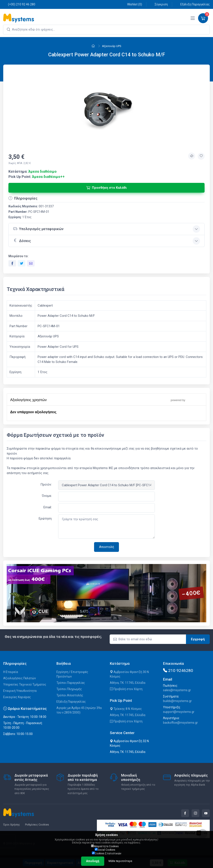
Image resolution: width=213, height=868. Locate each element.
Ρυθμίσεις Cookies (37, 825)
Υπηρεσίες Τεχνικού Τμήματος (25, 684)
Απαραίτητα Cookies (105, 846)
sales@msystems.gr (177, 690)
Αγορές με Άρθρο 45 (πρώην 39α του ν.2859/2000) (79, 710)
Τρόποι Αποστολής (70, 695)
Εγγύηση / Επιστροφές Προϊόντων (72, 674)
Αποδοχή (93, 861)
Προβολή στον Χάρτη (126, 689)
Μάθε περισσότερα (120, 861)
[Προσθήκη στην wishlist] (201, 156)
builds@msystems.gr (177, 701)
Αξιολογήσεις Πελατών (20, 678)
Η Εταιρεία (11, 672)
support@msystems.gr (179, 712)
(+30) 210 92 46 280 (19, 4)
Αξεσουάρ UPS (112, 46)
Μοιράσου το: (18, 256)
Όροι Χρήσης (12, 825)
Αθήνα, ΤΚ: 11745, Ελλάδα (128, 683)
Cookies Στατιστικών (107, 853)
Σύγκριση (159, 4)
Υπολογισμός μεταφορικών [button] (38, 229)
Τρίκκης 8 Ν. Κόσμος (126, 709)
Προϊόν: (46, 484)
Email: (48, 507)
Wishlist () (132, 4)
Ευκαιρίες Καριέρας (17, 697)
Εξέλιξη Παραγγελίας (193, 4)
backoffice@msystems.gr (180, 723)
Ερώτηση (45, 519)
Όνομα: (47, 496)
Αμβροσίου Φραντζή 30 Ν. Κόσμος (130, 674)
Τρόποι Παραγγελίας (71, 683)
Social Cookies (105, 850)
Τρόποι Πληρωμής (69, 689)
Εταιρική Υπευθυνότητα (20, 691)
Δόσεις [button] (22, 241)
